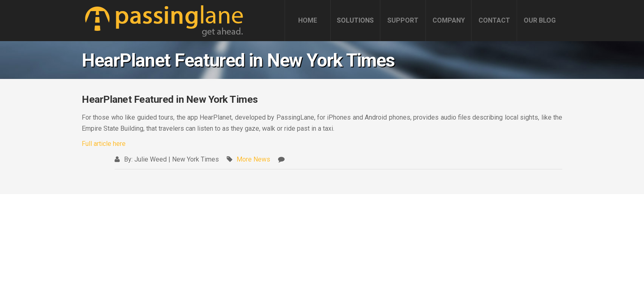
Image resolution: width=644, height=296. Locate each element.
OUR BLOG (540, 20)
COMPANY (449, 20)
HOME (308, 20)
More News (253, 159)
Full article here (104, 144)
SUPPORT (403, 20)
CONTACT (494, 20)
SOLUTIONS (355, 20)
